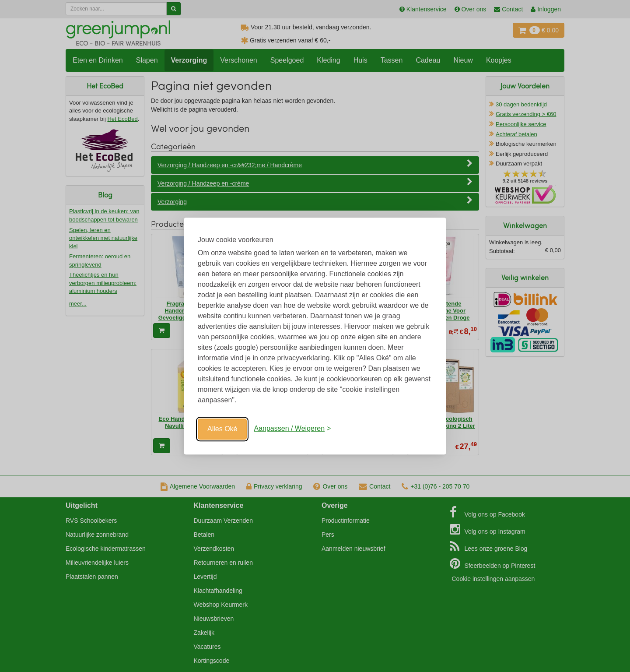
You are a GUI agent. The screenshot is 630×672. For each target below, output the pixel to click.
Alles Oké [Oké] (222, 429)
